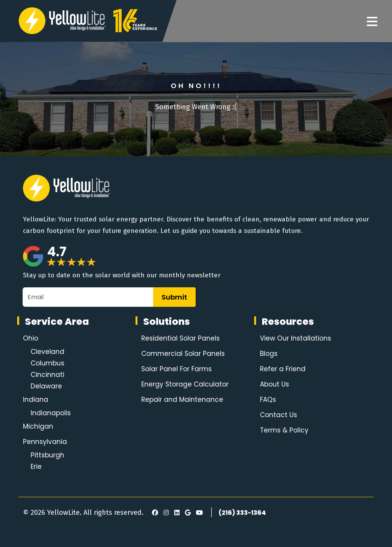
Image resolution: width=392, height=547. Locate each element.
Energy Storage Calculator (185, 384)
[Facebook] (153, 513)
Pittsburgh (47, 455)
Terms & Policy (284, 430)
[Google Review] (187, 513)
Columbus (47, 363)
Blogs (269, 354)
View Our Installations (296, 338)
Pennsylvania (45, 442)
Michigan (38, 426)
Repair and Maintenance (182, 400)
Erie (36, 467)
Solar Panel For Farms (176, 369)
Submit (174, 297)
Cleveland (47, 352)
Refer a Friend (283, 369)
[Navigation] (372, 22)
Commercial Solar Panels (183, 354)
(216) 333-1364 (242, 513)
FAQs (268, 400)
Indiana (36, 400)
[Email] (88, 297)
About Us (274, 384)
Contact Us (278, 415)
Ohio (31, 338)
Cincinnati (47, 375)
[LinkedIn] (176, 513)
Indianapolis (51, 413)
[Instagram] (165, 513)
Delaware (46, 386)
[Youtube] (198, 513)
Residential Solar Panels (180, 338)
